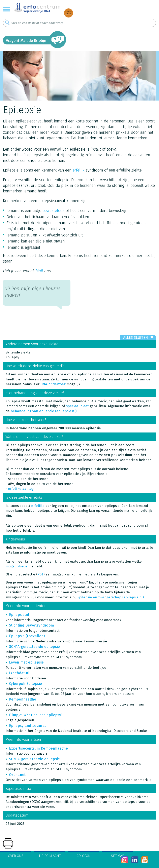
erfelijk (79, 170)
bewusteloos (53, 211)
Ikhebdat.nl (19, 673)
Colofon (84, 856)
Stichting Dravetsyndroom (31, 625)
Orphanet (17, 775)
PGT (40, 574)
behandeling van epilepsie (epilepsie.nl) (44, 411)
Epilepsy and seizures (28, 726)
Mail (39, 271)
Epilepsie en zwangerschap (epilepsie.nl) (110, 597)
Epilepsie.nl (19, 615)
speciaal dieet (77, 406)
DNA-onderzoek (53, 384)
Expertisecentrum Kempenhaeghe (39, 748)
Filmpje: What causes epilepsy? (36, 715)
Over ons (16, 856)
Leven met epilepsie (26, 662)
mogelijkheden (18, 566)
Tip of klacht (50, 856)
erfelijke (38, 506)
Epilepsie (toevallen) (27, 636)
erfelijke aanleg (21, 489)
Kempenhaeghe (23, 699)
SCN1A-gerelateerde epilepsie (34, 647)
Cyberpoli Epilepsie (26, 684)
